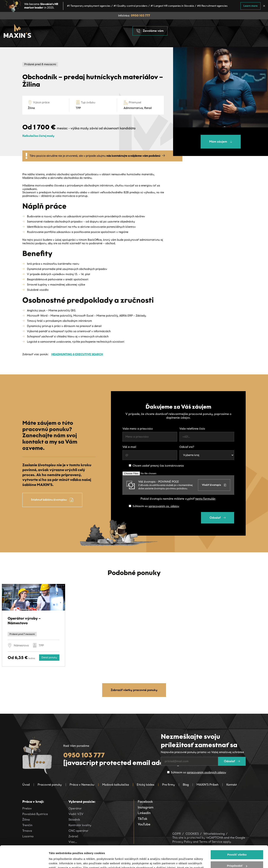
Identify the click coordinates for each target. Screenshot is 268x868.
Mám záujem (221, 142)
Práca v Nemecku (82, 785)
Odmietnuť (237, 855)
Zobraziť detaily (59, 861)
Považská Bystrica (35, 814)
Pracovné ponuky (50, 785)
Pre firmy (169, 785)
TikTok (142, 819)
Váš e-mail (129, 447)
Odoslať (218, 518)
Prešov (27, 808)
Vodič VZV (76, 814)
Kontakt (232, 785)
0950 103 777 (140, 16)
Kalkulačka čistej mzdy (38, 136)
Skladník (74, 820)
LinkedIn (144, 813)
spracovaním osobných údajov (206, 772)
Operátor (75, 808)
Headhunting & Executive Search (77, 354)
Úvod (26, 785)
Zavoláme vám (150, 31)
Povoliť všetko (237, 833)
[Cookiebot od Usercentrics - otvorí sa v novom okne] (24, 861)
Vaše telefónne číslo (192, 429)
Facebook (145, 802)
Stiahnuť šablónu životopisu (52, 500)
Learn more (251, 6)
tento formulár (205, 499)
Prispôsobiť (237, 844)
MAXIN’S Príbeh (208, 785)
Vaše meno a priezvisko (138, 429)
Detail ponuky (49, 657)
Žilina (26, 820)
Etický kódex (146, 785)
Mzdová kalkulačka (116, 785)
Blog (186, 785)
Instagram (146, 807)
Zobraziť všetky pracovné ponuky (134, 690)
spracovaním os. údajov (164, 506)
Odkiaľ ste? (187, 447)
